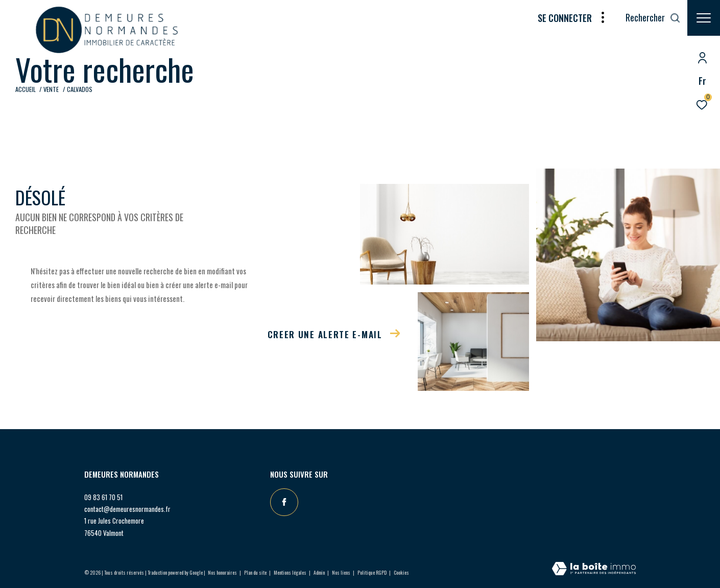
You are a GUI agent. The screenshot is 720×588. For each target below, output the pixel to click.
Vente (51, 89)
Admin (320, 572)
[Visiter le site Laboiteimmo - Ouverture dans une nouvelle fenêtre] (594, 569)
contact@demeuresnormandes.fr (127, 509)
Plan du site (256, 572)
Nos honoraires (222, 572)
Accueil (26, 89)
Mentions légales (291, 572)
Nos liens (342, 572)
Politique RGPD (372, 572)
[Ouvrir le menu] (704, 18)
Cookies (401, 573)
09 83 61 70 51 (103, 497)
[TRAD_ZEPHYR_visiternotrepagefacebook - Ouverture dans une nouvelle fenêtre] (284, 502)
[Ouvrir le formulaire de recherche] (653, 18)
